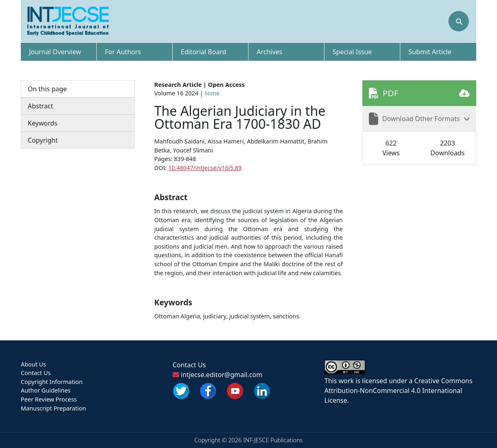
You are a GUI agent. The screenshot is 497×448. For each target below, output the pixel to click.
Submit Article (430, 52)
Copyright (43, 140)
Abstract (40, 106)
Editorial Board (204, 52)
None (212, 93)
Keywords (43, 123)
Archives (270, 52)
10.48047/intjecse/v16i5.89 (205, 168)
